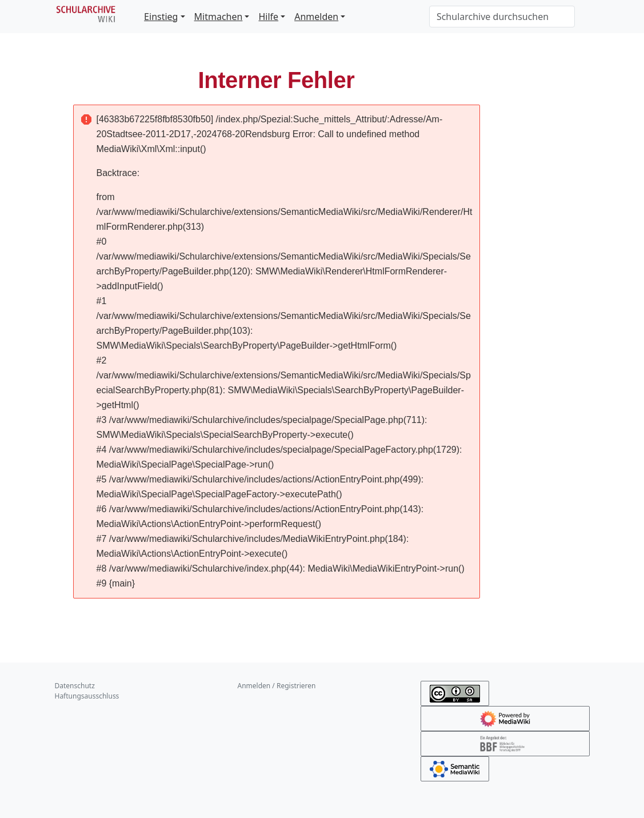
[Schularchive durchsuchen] (502, 17)
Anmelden (316, 17)
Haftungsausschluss (87, 696)
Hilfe (268, 17)
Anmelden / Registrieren (277, 686)
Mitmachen (219, 17)
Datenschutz (75, 686)
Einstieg (161, 17)
